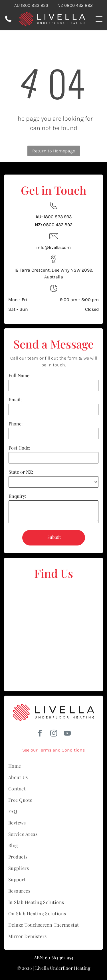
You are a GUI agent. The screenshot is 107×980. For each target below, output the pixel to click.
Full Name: (20, 375)
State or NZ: (21, 472)
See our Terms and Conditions (53, 750)
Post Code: (19, 448)
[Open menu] (99, 19)
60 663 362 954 (59, 957)
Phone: (16, 424)
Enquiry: (17, 496)
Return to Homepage (54, 151)
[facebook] (40, 734)
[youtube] (67, 734)
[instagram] (54, 734)
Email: (15, 399)
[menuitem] (53, 766)
